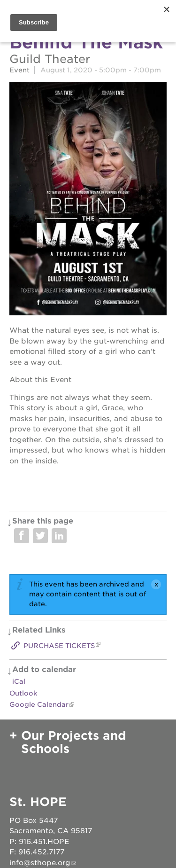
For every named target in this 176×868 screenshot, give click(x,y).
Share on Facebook (22, 536)
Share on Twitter (40, 536)
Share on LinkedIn (59, 536)
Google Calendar (39, 704)
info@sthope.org (40, 863)
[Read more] (88, 200)
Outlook (23, 693)
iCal (19, 681)
